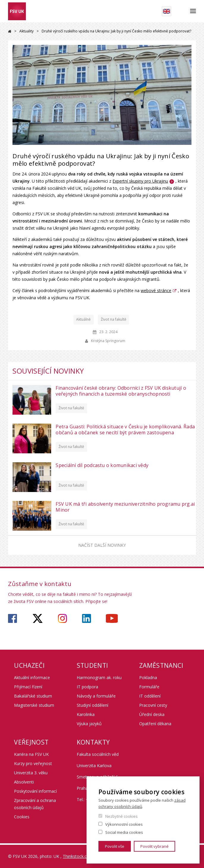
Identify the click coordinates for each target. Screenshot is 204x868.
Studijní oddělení (92, 705)
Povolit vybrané (154, 846)
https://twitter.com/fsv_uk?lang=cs (38, 618)
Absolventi (24, 782)
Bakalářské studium (33, 696)
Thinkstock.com (78, 856)
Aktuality (26, 31)
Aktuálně (83, 319)
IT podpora (87, 687)
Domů (10, 31)
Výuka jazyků (89, 724)
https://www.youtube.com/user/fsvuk (112, 618)
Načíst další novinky (102, 545)
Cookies (22, 817)
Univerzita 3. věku (31, 773)
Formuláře (149, 687)
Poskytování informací (35, 791)
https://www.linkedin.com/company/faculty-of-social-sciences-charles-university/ (87, 618)
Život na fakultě (114, 319)
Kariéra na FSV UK (31, 754)
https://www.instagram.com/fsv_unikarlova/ (62, 618)
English (167, 11)
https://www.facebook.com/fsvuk (12, 618)
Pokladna (148, 677)
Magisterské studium (34, 705)
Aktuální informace (32, 677)
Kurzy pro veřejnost (33, 763)
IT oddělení (150, 696)
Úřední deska (152, 714)
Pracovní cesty (153, 705)
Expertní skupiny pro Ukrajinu (140, 181)
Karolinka (86, 714)
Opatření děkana (155, 724)
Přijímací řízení (28, 687)
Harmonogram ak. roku (99, 677)
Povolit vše (115, 846)
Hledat (181, 11)
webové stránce (156, 290)
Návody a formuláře (96, 696)
